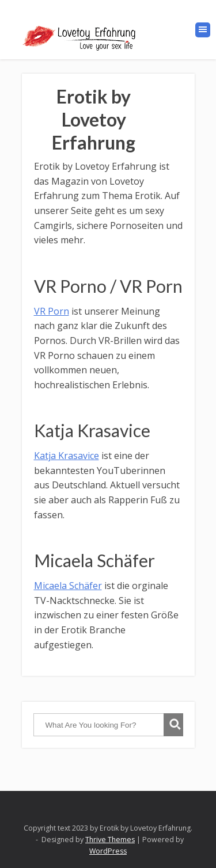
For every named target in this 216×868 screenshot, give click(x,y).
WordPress (108, 851)
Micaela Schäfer (68, 586)
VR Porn (52, 311)
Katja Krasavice (67, 456)
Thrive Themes (110, 840)
